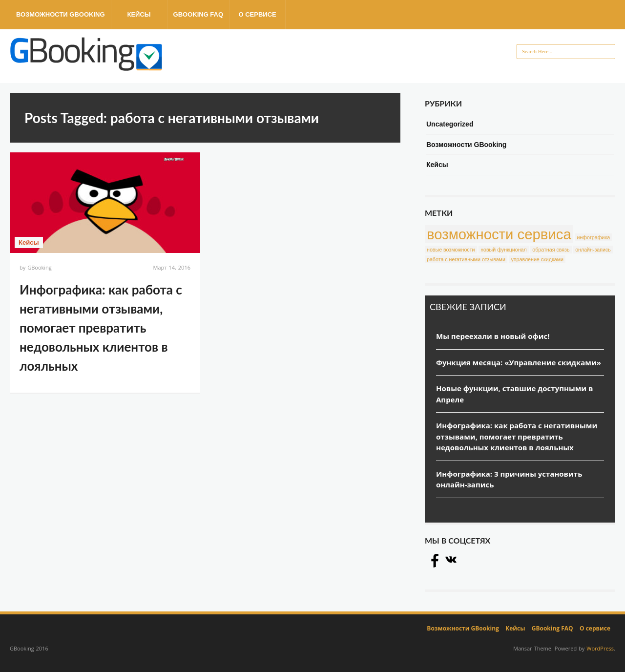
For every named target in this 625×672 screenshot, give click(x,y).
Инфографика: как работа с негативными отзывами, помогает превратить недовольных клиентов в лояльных (101, 328)
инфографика (593, 237)
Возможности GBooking (61, 14)
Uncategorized (450, 124)
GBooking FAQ (198, 14)
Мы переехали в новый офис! (493, 336)
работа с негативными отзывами (466, 259)
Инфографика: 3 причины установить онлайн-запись (509, 479)
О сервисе (257, 14)
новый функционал (504, 250)
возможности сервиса (499, 234)
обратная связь (551, 250)
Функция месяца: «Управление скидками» (519, 362)
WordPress (600, 648)
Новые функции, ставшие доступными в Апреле (514, 394)
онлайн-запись (593, 250)
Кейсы (139, 14)
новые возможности (451, 250)
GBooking (40, 267)
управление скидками (538, 259)
